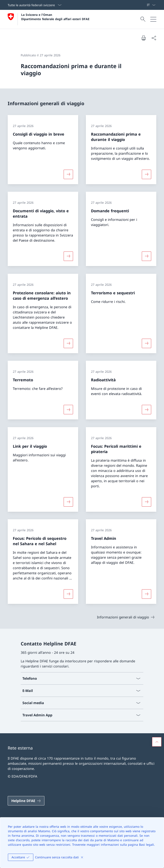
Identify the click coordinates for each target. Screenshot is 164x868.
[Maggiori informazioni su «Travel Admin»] (146, 594)
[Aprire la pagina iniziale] (49, 19)
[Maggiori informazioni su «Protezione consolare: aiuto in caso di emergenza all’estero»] (68, 343)
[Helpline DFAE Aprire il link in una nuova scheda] (26, 801)
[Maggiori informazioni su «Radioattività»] (146, 410)
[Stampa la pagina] (143, 38)
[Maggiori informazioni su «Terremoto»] (68, 410)
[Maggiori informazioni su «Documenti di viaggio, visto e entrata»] (68, 256)
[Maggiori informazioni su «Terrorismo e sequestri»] (146, 343)
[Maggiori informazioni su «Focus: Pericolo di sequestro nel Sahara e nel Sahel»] (68, 594)
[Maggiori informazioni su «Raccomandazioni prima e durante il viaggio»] (146, 174)
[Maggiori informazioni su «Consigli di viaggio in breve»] (68, 174)
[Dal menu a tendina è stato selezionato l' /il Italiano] (151, 5)
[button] (157, 742)
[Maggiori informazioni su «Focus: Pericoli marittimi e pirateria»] (146, 502)
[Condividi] (154, 38)
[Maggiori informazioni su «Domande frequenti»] (146, 256)
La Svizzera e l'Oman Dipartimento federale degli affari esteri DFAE (55, 17)
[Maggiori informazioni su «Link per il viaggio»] (68, 502)
